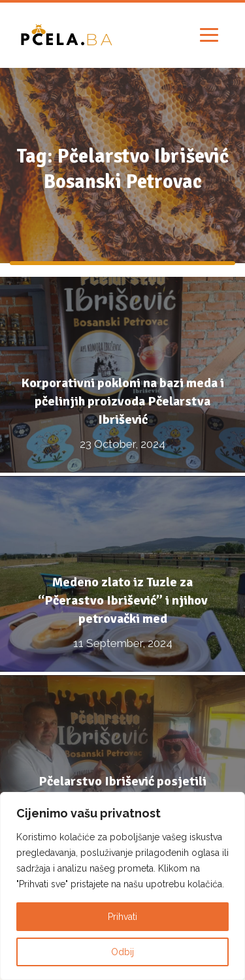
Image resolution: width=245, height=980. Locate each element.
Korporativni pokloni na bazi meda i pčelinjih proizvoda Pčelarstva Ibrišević (122, 401)
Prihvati (122, 917)
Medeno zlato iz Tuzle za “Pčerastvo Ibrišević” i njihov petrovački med (123, 600)
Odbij (122, 952)
